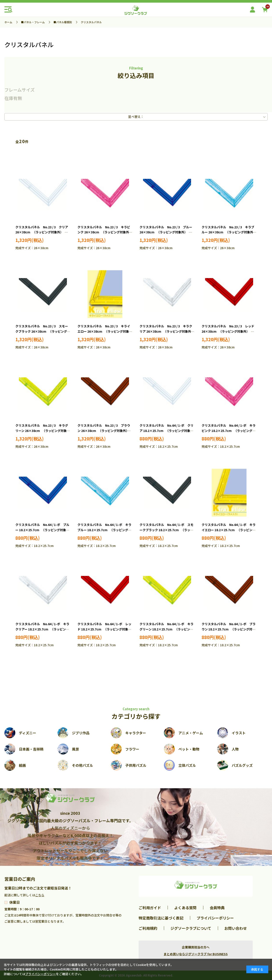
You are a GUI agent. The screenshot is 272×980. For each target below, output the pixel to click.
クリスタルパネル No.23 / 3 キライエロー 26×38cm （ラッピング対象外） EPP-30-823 (104, 331)
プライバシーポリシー (215, 918)
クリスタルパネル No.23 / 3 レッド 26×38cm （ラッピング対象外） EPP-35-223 (228, 331)
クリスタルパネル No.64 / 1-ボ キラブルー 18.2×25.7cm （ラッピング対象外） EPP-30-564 (104, 530)
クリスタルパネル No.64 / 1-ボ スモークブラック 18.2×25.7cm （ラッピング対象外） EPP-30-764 (166, 530)
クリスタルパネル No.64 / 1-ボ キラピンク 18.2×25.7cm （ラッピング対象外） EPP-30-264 (229, 431)
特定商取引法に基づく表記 (161, 918)
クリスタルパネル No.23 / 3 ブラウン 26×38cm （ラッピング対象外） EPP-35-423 (104, 431)
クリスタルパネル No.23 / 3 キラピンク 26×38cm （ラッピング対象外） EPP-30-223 (106, 232)
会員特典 (217, 908)
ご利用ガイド (150, 908)
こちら (40, 895)
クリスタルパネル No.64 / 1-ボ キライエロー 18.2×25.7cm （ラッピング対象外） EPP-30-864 (229, 530)
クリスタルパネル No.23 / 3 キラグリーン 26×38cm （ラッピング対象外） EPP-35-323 (42, 431)
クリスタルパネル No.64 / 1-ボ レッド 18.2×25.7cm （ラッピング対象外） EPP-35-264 (104, 629)
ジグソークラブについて (191, 928)
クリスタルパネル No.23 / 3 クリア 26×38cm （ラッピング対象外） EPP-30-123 (42, 232)
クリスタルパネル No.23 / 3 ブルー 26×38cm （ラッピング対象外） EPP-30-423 (166, 232)
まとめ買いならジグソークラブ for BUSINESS (196, 954)
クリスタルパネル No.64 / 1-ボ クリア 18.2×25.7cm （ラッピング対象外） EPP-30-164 (166, 431)
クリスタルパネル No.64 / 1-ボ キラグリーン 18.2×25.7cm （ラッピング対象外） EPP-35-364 (166, 629)
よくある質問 (185, 908)
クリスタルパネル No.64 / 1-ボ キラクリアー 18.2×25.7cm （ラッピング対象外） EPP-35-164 (42, 629)
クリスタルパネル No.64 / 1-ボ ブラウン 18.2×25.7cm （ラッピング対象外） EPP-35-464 (229, 629)
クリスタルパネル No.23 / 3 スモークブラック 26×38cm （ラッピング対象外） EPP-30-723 (43, 331)
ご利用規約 (148, 928)
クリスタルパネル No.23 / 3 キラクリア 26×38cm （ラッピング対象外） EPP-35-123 (168, 331)
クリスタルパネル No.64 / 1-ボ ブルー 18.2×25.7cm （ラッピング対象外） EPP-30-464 (42, 530)
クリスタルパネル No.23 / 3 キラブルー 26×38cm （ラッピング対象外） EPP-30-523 (230, 232)
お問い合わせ (236, 928)
